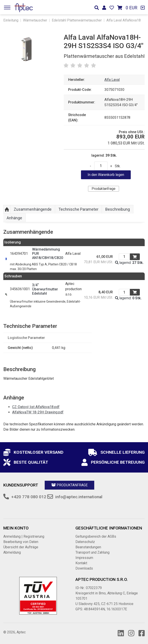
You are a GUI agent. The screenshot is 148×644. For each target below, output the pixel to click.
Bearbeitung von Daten (21, 542)
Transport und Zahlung (92, 552)
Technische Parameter (78, 209)
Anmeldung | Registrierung (24, 536)
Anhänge (14, 218)
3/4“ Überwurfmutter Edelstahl (45, 289)
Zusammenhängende (33, 209)
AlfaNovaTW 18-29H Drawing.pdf (38, 412)
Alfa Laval (112, 80)
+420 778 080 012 (29, 497)
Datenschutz (85, 542)
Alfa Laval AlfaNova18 (124, 20)
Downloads (84, 568)
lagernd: (129, 263)
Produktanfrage (104, 189)
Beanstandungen (88, 547)
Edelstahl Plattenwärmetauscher (77, 20)
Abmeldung (12, 552)
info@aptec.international (79, 497)
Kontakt (81, 563)
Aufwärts (7, 209)
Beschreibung (118, 209)
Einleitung (11, 20)
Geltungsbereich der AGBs (96, 536)
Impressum (84, 558)
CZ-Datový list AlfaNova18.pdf (36, 407)
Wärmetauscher (35, 20)
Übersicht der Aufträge (21, 547)
